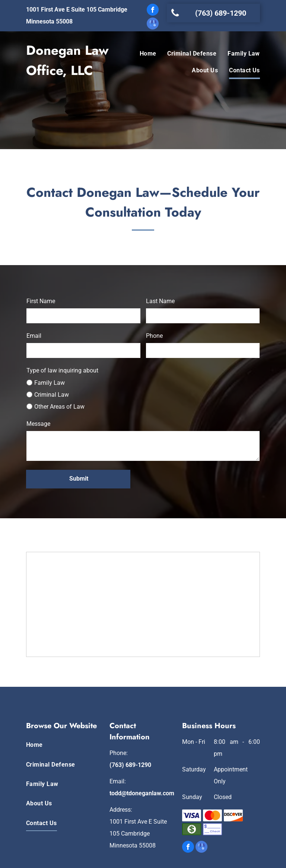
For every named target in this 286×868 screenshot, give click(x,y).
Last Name (160, 301)
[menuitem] (142, 54)
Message (38, 424)
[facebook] (153, 11)
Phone (154, 336)
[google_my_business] (153, 24)
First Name (41, 301)
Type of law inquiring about (62, 370)
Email (34, 336)
